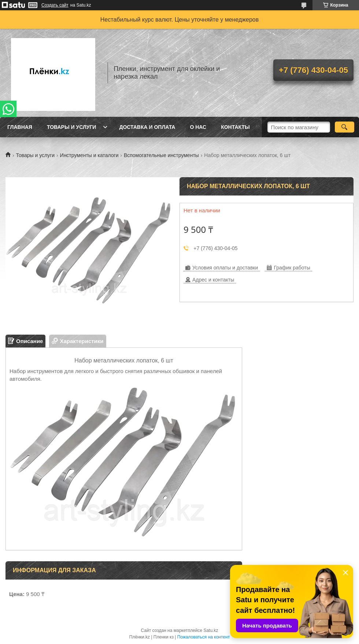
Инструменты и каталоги (89, 155)
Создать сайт (55, 5)
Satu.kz (211, 630)
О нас (198, 127)
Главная (20, 127)
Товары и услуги (72, 127)
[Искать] (345, 127)
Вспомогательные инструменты (161, 155)
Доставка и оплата (147, 127)
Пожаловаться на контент (203, 637)
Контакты (235, 127)
